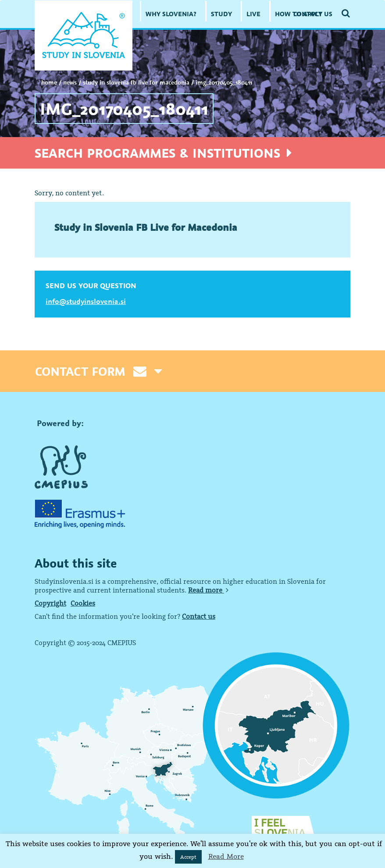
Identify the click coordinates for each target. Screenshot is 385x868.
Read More (226, 856)
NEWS (70, 82)
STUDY (221, 14)
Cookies (83, 603)
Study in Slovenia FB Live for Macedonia (136, 82)
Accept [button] (188, 857)
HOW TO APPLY (299, 14)
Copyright (50, 603)
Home (49, 82)
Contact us (199, 616)
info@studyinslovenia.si (86, 301)
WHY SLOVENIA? (171, 14)
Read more (208, 590)
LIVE (253, 14)
